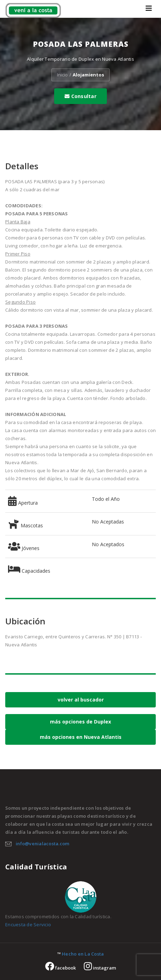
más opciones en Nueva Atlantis (81, 737)
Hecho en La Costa (83, 954)
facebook (60, 968)
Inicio (62, 75)
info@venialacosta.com (42, 844)
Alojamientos (88, 75)
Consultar (80, 96)
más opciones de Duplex (80, 722)
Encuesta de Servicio (28, 925)
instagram (100, 968)
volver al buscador (81, 700)
